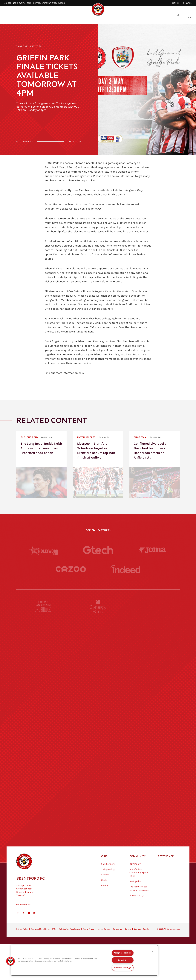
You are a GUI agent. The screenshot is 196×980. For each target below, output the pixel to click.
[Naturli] (98, 732)
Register (187, 3)
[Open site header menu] (190, 15)
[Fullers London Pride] (43, 606)
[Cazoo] (71, 569)
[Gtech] (98, 550)
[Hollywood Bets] (44, 550)
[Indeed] (125, 569)
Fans (130, 19)
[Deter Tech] (43, 657)
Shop (141, 19)
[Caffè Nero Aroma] (98, 832)
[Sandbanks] (43, 782)
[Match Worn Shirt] (98, 757)
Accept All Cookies (123, 953)
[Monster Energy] (98, 631)
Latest (50, 19)
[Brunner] (43, 757)
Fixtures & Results (83, 19)
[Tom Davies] (153, 782)
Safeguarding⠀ (59, 3)
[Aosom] (153, 657)
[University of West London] (43, 707)
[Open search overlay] (178, 15)
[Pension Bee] (153, 606)
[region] (84, 960)
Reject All (123, 960)
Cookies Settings (123, 968)
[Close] (152, 952)
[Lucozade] (153, 807)
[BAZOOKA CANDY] (43, 631)
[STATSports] (43, 682)
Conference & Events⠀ (16, 3)
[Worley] (98, 682)
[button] (10, 961)
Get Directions (23, 918)
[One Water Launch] (153, 732)
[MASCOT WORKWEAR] (153, 707)
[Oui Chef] (153, 757)
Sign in (175, 3)
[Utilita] (43, 732)
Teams (103, 19)
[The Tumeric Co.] (98, 807)
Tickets (117, 19)
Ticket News (24, 46)
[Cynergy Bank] (98, 606)
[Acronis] (153, 682)
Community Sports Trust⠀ (39, 3)
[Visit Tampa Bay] (98, 707)
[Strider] (98, 657)
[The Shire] (98, 782)
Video (63, 19)
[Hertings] (153, 631)
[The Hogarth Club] (43, 807)
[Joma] (152, 550)
